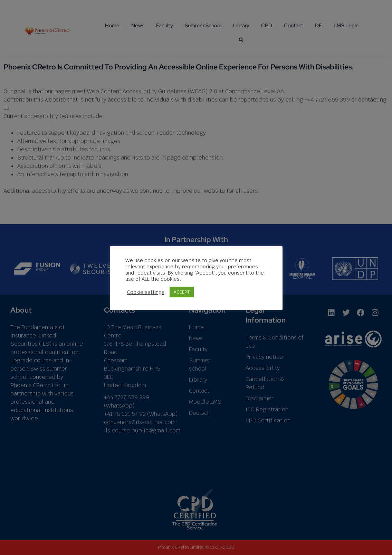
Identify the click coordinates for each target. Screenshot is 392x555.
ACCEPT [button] (182, 292)
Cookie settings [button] (146, 292)
